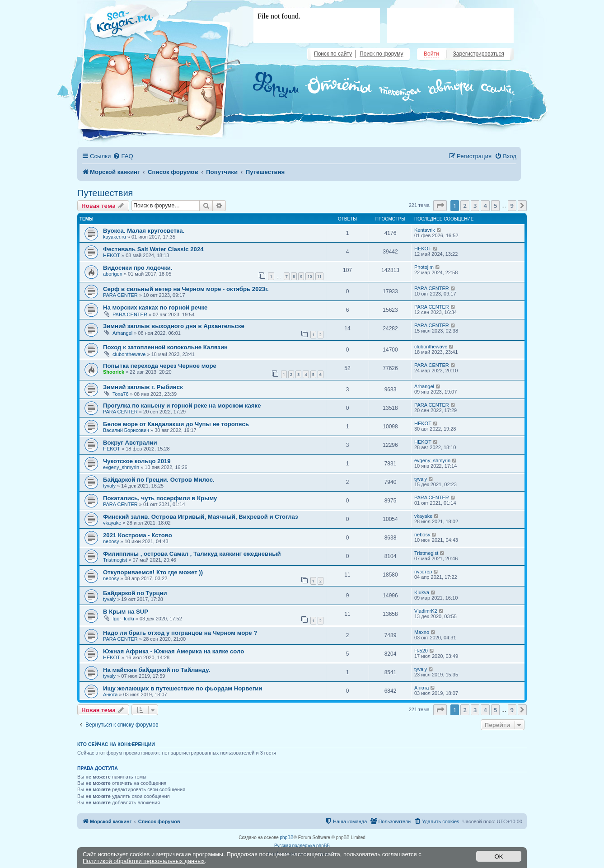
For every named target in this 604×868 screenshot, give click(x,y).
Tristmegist (115, 560)
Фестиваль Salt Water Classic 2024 (153, 249)
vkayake (112, 523)
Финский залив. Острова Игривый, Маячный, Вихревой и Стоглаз (201, 517)
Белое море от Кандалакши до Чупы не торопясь (176, 424)
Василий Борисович (126, 430)
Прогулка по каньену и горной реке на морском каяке (182, 406)
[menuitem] (123, 156)
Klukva (422, 592)
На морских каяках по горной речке (155, 307)
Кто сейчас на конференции (116, 744)
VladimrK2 (426, 611)
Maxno (422, 632)
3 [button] (475, 206)
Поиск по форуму (381, 54)
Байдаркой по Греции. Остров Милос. (159, 480)
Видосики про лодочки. (138, 268)
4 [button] (485, 206)
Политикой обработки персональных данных (144, 861)
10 (309, 276)
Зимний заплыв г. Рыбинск (143, 387)
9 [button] (512, 206)
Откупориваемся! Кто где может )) (153, 572)
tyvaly (109, 486)
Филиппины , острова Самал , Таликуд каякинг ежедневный (192, 554)
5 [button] (495, 206)
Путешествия (105, 193)
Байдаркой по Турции (135, 593)
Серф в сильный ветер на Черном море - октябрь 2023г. (186, 289)
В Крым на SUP (126, 612)
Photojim (424, 267)
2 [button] (465, 206)
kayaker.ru (115, 237)
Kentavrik (425, 230)
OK (499, 856)
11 (319, 276)
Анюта (110, 694)
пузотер (423, 572)
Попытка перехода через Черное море (160, 366)
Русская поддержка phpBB (302, 846)
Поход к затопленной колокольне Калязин (165, 347)
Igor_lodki (123, 619)
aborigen (113, 274)
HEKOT (112, 255)
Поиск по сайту (333, 54)
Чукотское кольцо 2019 (137, 461)
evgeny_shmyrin (121, 467)
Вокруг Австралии (130, 443)
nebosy (111, 541)
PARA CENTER (120, 295)
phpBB (287, 838)
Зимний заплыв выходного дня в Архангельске (174, 326)
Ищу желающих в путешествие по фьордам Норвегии (183, 688)
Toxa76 (120, 394)
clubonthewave (129, 354)
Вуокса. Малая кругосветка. (144, 231)
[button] (440, 206)
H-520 (421, 651)
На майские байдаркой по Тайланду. (157, 670)
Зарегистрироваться (479, 54)
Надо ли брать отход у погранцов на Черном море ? (180, 633)
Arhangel (122, 333)
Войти (431, 54)
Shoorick (114, 372)
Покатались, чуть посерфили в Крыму (160, 498)
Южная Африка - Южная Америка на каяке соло (173, 651)
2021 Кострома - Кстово (138, 535)
